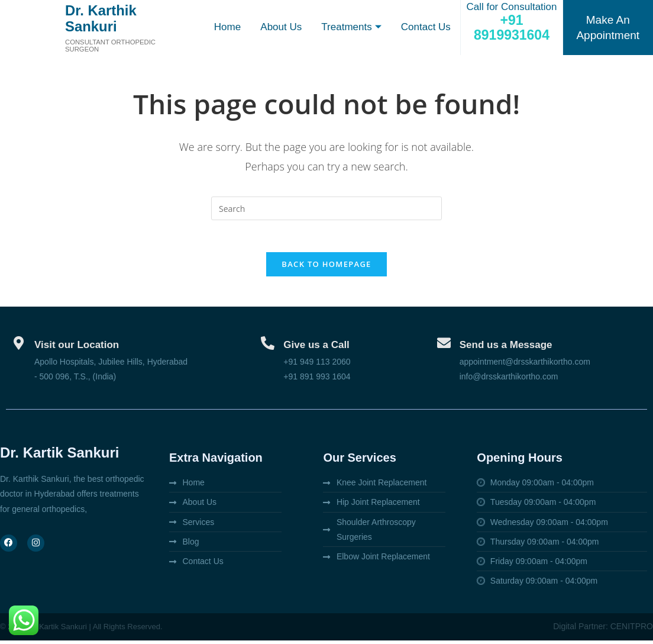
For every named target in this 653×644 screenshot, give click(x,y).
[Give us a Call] (268, 347)
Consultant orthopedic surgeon (113, 46)
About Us (280, 27)
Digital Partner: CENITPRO (603, 630)
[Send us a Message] (444, 347)
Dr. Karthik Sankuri (106, 18)
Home (226, 27)
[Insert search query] (326, 208)
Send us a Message (506, 349)
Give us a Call (316, 349)
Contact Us (425, 27)
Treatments (350, 27)
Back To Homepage (326, 268)
